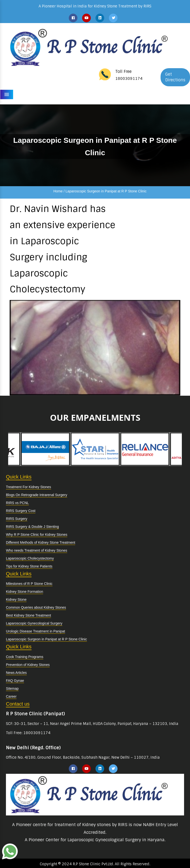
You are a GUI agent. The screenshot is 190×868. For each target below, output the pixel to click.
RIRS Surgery (17, 519)
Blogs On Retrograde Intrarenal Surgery (36, 495)
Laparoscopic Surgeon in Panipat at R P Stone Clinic (46, 639)
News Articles (16, 673)
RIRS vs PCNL (17, 503)
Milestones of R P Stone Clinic (29, 584)
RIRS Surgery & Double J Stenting (32, 527)
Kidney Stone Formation (24, 592)
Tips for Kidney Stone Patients (29, 566)
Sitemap (12, 688)
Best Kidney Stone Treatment (28, 615)
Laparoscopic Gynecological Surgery (34, 623)
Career (11, 696)
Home (58, 191)
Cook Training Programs (25, 657)
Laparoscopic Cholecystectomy (30, 558)
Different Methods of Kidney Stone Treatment (41, 542)
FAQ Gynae (15, 681)
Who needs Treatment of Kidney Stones (36, 550)
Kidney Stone (16, 599)
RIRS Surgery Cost (21, 511)
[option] (45, 449)
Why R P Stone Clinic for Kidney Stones (37, 535)
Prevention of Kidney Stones (28, 665)
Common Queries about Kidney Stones (36, 607)
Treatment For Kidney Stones (28, 487)
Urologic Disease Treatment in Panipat (36, 631)
